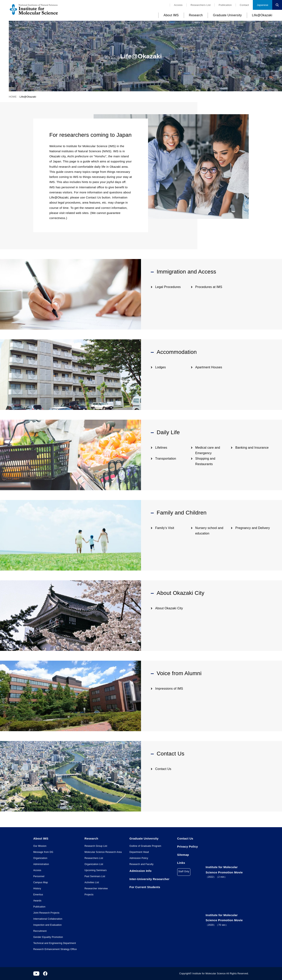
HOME (13, 97)
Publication (225, 5)
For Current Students (145, 887)
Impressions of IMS (169, 689)
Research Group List (96, 846)
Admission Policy (139, 858)
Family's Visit (165, 528)
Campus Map (41, 882)
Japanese (263, 5)
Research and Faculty (141, 864)
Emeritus (38, 895)
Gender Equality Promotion (48, 937)
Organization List (94, 864)
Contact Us (163, 769)
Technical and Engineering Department (55, 943)
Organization (40, 858)
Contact (244, 5)
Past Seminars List (95, 876)
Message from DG (43, 852)
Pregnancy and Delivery (253, 528)
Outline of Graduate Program (145, 846)
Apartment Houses (209, 367)
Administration (41, 864)
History (37, 889)
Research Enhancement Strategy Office (55, 949)
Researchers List (201, 5)
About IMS (171, 15)
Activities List (92, 882)
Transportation (166, 459)
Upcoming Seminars (96, 870)
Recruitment (40, 931)
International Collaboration (48, 919)
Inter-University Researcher (149, 879)
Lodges (161, 367)
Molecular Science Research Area (103, 852)
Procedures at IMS (209, 287)
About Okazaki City (169, 608)
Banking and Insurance (252, 448)
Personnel (39, 876)
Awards (37, 901)
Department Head (139, 852)
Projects (89, 895)
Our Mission (40, 846)
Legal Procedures (168, 287)
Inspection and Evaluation (47, 925)
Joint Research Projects (46, 913)
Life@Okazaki (262, 15)
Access (178, 5)
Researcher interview (96, 889)
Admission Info (141, 871)
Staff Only (184, 871)
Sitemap (183, 855)
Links (181, 863)
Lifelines (161, 448)
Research (196, 15)
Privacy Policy (188, 846)
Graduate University (227, 15)
